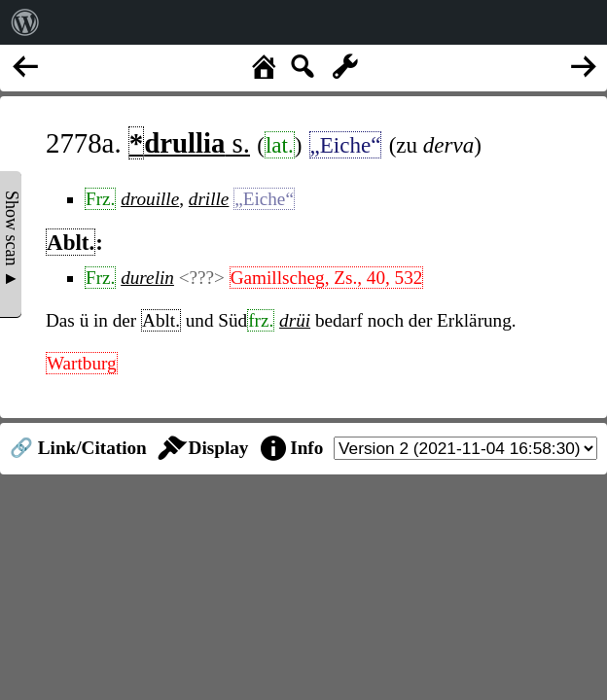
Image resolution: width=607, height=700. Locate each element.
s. (189, 143)
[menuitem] (25, 22)
